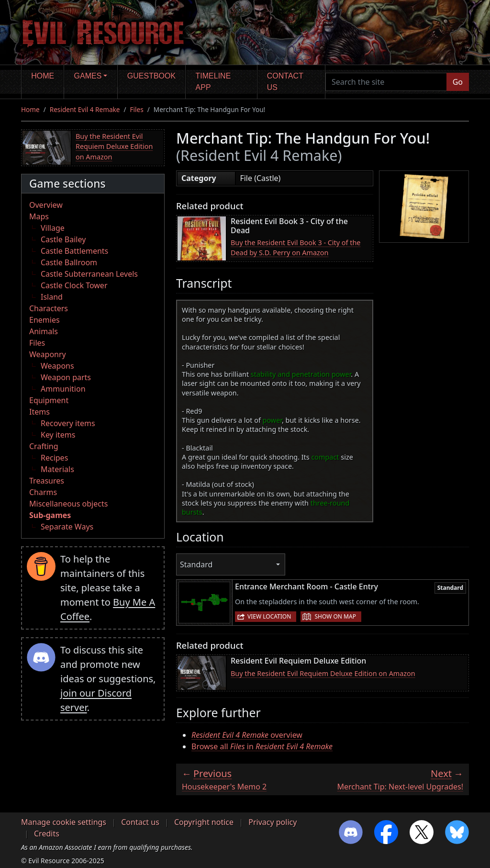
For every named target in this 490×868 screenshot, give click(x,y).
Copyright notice (204, 822)
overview (247, 735)
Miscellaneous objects (68, 504)
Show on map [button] (335, 616)
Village (53, 228)
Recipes (54, 458)
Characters (49, 308)
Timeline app (213, 82)
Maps (39, 216)
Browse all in (262, 746)
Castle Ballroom (69, 262)
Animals (44, 331)
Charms (43, 492)
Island (52, 297)
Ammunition (63, 389)
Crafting (44, 446)
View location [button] (269, 616)
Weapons (57, 366)
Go (458, 82)
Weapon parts (66, 377)
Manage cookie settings (64, 822)
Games (88, 76)
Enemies (45, 320)
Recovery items (68, 423)
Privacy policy (273, 822)
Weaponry (48, 354)
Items (39, 412)
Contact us (285, 82)
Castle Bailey (63, 239)
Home (43, 76)
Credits (47, 834)
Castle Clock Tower (74, 285)
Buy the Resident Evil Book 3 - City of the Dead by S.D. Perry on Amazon (295, 248)
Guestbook (151, 76)
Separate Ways (67, 527)
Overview (46, 205)
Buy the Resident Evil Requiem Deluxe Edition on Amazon (114, 147)
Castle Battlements (74, 251)
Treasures (47, 481)
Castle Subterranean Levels (89, 274)
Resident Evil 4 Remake (85, 109)
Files (137, 109)
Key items (58, 435)
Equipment (49, 400)
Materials (57, 469)
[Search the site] (386, 82)
